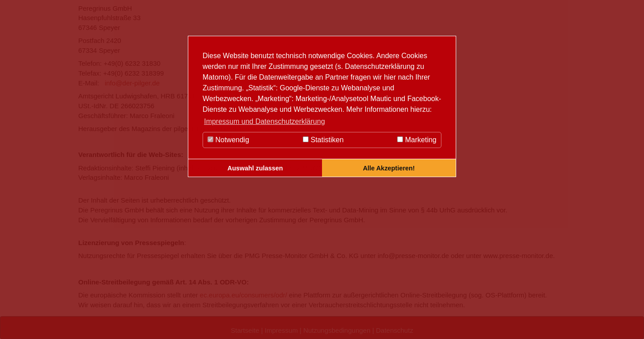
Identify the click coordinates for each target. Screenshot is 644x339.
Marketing (417, 140)
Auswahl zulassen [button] (255, 168)
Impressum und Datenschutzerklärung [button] (264, 121)
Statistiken (323, 140)
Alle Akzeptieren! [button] (389, 168)
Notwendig (228, 140)
